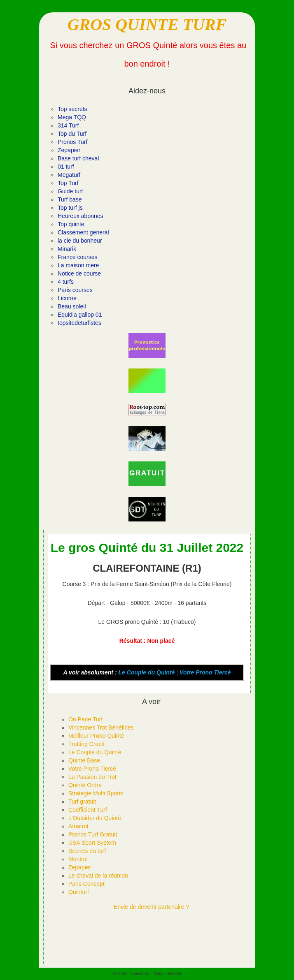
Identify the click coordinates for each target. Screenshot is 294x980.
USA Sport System (92, 843)
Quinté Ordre (85, 785)
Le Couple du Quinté (146, 672)
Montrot (78, 859)
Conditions (139, 974)
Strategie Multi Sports (96, 793)
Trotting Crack (86, 744)
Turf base (70, 199)
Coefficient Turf (88, 810)
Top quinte (71, 224)
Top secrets (72, 109)
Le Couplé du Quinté (95, 752)
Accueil (119, 974)
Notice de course (79, 273)
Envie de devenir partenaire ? (151, 907)
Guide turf (70, 191)
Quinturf (79, 892)
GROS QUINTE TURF (147, 24)
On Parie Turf (85, 719)
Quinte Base (84, 760)
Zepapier (69, 150)
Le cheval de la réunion (98, 876)
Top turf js (70, 208)
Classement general (83, 232)
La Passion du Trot (92, 777)
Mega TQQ (72, 117)
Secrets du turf (87, 851)
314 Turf (68, 125)
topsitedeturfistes (79, 323)
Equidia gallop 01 (80, 315)
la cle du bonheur (80, 241)
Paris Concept (86, 884)
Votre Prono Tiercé (205, 672)
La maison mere (78, 265)
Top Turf (68, 183)
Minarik (67, 249)
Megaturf (69, 175)
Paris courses (75, 290)
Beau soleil (72, 306)
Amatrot (78, 826)
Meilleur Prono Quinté (96, 736)
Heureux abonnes (80, 216)
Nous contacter (167, 974)
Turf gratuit (82, 802)
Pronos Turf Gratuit (93, 834)
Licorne (67, 298)
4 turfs (66, 282)
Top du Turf (72, 134)
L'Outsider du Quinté (95, 818)
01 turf (66, 167)
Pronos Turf (72, 142)
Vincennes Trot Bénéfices (101, 727)
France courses (77, 257)
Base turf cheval (78, 158)
